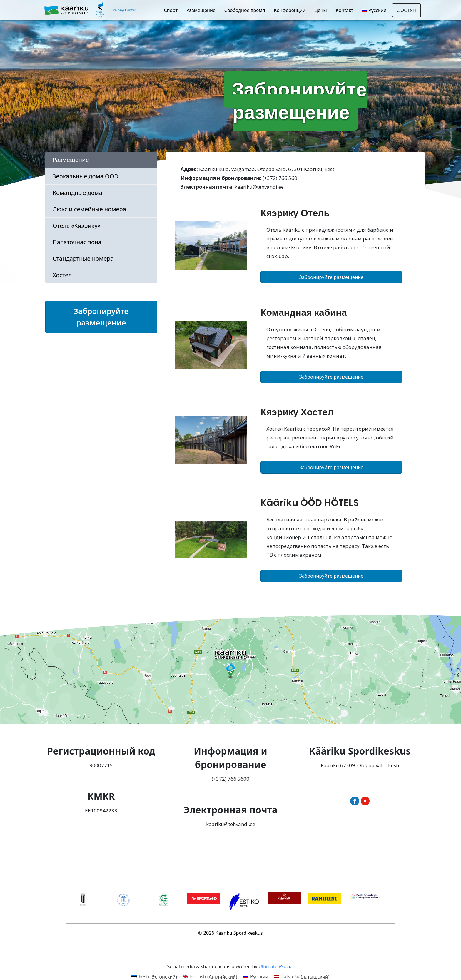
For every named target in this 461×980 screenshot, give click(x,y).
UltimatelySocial (276, 966)
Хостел (62, 275)
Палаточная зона (77, 242)
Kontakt (344, 10)
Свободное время (245, 10)
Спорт (171, 10)
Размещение (201, 10)
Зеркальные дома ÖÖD (86, 176)
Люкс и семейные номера (89, 209)
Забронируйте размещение (101, 317)
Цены (321, 10)
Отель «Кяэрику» (77, 226)
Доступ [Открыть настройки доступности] (406, 10)
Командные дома (77, 193)
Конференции (290, 10)
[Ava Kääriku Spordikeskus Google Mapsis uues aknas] (230, 669)
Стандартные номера (83, 259)
